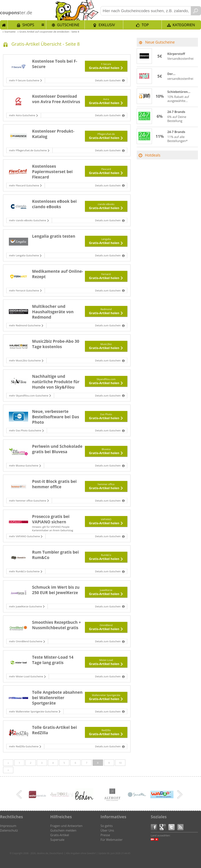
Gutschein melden (63, 830)
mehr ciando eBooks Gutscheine (28, 220)
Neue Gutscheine (160, 42)
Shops (28, 25)
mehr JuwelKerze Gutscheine (26, 606)
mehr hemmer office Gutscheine (28, 501)
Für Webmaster (112, 840)
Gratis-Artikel (60, 835)
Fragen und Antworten (66, 826)
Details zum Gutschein (108, 80)
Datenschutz (9, 830)
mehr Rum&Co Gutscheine (25, 571)
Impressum (8, 826)
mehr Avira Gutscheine (22, 115)
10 (120, 763)
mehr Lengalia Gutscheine (24, 255)
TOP (145, 25)
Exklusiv (107, 25)
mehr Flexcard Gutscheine (24, 185)
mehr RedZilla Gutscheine (24, 746)
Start (4, 25)
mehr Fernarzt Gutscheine (24, 290)
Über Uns (107, 830)
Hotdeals (153, 155)
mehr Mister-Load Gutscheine (26, 676)
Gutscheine (68, 25)
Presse (105, 835)
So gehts (107, 826)
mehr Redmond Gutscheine (25, 325)
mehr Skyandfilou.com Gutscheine (29, 396)
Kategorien (184, 25)
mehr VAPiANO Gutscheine (25, 536)
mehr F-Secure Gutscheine (25, 80)
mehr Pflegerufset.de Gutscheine (28, 150)
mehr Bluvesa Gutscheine (24, 466)
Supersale (57, 840)
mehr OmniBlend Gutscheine (26, 641)
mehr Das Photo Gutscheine (26, 430)
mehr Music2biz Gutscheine (25, 360)
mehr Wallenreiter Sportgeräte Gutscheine (34, 711)
